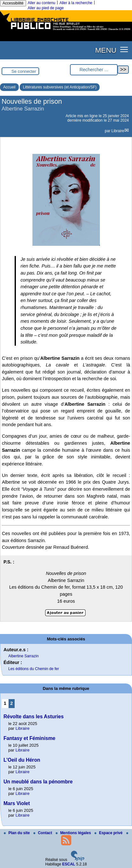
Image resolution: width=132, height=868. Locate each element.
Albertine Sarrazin (23, 656)
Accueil (9, 87)
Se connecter (24, 71)
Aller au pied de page (46, 8)
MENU (106, 50)
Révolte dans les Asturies (34, 717)
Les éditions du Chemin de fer (34, 669)
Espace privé (109, 833)
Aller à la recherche (76, 3)
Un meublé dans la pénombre (38, 782)
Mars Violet (17, 803)
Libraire (118, 131)
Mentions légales (74, 833)
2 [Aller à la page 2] (11, 703)
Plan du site (17, 833)
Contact (43, 833)
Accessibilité (13, 3)
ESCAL (69, 864)
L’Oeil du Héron (22, 760)
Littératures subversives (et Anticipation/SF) (60, 87)
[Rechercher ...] (94, 70)
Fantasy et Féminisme (29, 738)
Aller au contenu (42, 3)
